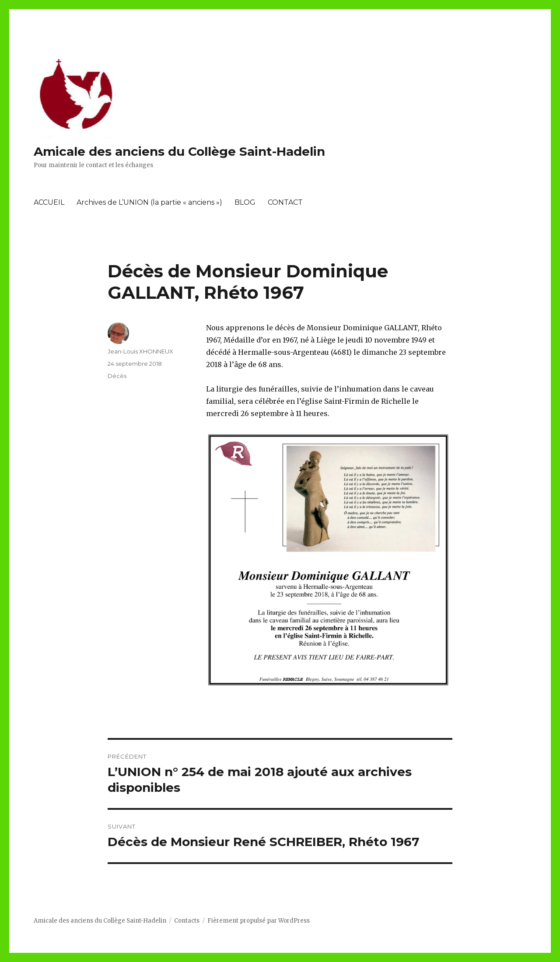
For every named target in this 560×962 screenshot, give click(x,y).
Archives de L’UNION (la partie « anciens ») (149, 202)
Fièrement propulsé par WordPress (259, 921)
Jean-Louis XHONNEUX (140, 351)
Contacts (187, 921)
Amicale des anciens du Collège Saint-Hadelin (179, 151)
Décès (117, 376)
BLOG (245, 202)
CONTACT (285, 202)
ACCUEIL (49, 202)
